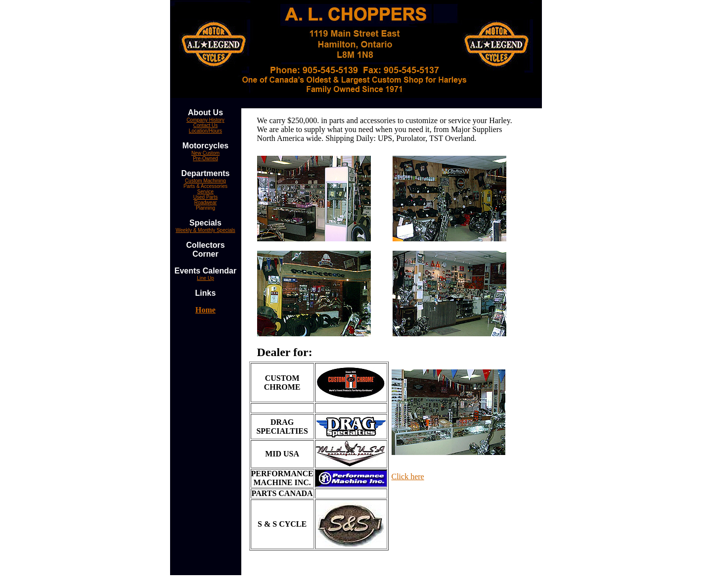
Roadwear (206, 203)
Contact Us (205, 125)
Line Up (205, 278)
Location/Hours (205, 131)
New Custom (205, 153)
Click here (408, 476)
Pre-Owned (205, 158)
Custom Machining (205, 181)
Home (205, 310)
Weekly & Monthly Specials (205, 230)
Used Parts (205, 197)
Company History (205, 120)
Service (205, 192)
